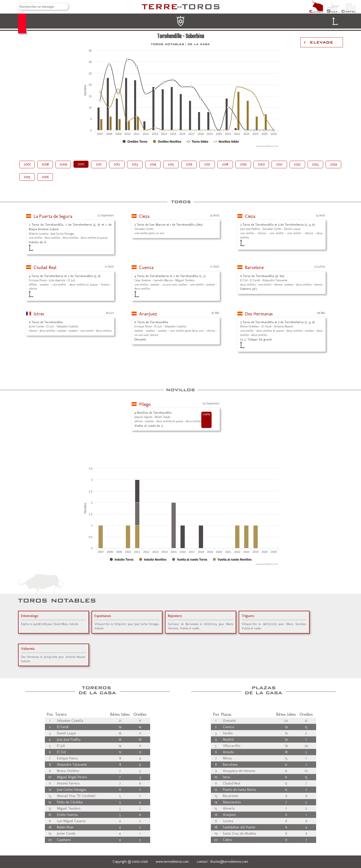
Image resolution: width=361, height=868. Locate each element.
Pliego (145, 404)
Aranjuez (148, 314)
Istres (39, 314)
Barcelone (254, 268)
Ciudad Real (45, 268)
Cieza (144, 216)
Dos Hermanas (259, 314)
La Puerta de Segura (53, 216)
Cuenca (146, 268)
